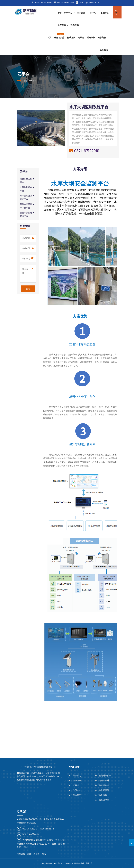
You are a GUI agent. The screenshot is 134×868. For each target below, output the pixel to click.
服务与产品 (59, 36)
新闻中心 (106, 13)
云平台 (94, 13)
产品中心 (69, 13)
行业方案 (82, 13)
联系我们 (75, 25)
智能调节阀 (104, 800)
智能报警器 (104, 790)
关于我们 (63, 25)
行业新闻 (77, 795)
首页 (60, 13)
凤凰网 (36, 854)
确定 (28, 289)
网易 (44, 854)
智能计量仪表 (105, 776)
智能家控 (103, 795)
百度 (29, 854)
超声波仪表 (104, 785)
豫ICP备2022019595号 (51, 863)
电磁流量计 (104, 780)
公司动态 (77, 790)
